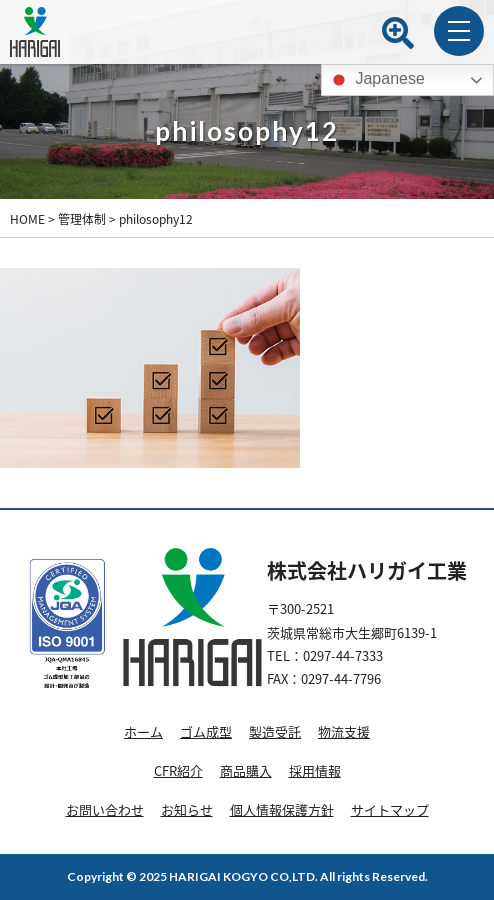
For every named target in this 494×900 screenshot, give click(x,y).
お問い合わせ (105, 809)
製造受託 (275, 731)
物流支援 (344, 731)
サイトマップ (390, 809)
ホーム (143, 731)
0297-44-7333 (343, 655)
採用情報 (315, 770)
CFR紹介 (178, 770)
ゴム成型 (206, 731)
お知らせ (187, 809)
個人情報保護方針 (282, 809)
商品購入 (246, 770)
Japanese (376, 80)
